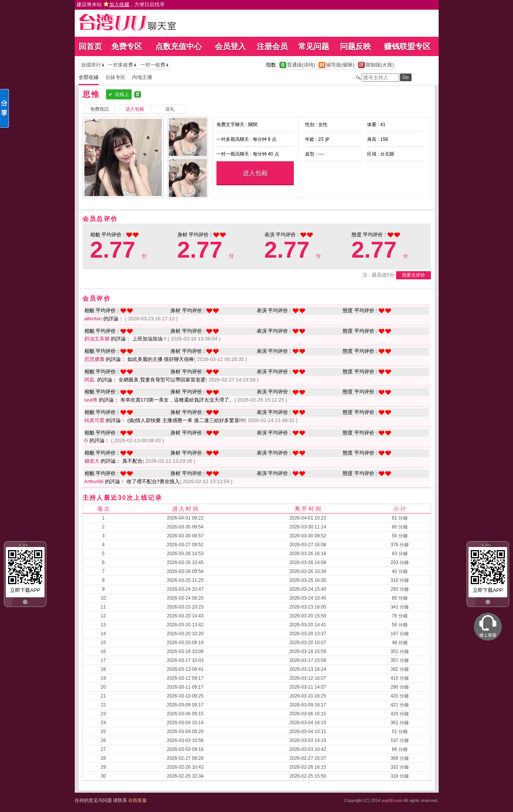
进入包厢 (255, 173)
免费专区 (127, 46)
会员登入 (230, 46)
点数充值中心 (178, 46)
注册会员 (272, 46)
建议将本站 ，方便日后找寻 (121, 4)
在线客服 (137, 800)
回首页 (90, 46)
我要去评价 (413, 275)
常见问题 (314, 46)
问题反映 (355, 46)
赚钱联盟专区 (407, 46)
